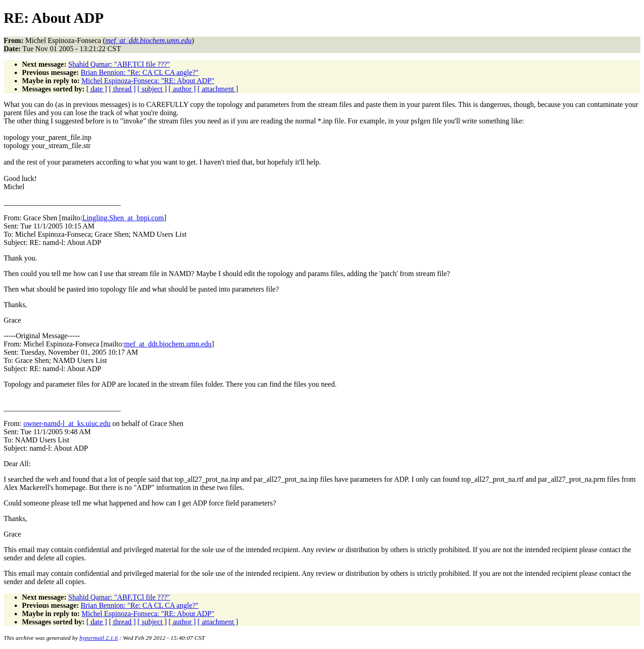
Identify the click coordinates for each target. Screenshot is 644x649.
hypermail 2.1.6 (99, 638)
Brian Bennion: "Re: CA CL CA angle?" (140, 72)
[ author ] (182, 89)
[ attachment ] (218, 89)
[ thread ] (122, 89)
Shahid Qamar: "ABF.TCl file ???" (119, 64)
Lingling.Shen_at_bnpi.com (123, 218)
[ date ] (97, 89)
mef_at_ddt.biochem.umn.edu (168, 344)
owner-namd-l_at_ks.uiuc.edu (67, 423)
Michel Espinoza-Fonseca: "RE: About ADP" (148, 81)
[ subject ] (152, 89)
